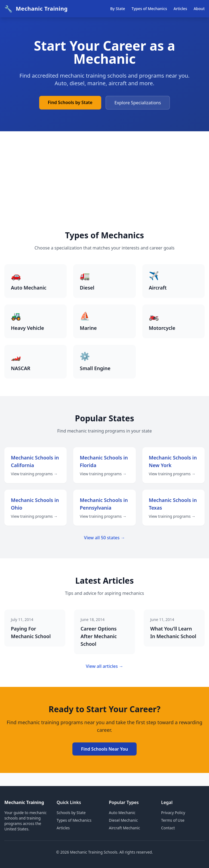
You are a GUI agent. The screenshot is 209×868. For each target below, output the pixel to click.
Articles (180, 9)
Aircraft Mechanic (124, 828)
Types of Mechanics (149, 9)
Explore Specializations (138, 103)
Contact (168, 828)
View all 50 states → (105, 538)
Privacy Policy (173, 813)
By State (118, 9)
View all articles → (104, 666)
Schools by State (71, 813)
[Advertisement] (104, 190)
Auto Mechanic (122, 813)
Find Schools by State (70, 102)
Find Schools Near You (104, 749)
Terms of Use (173, 820)
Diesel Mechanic (123, 820)
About (199, 9)
